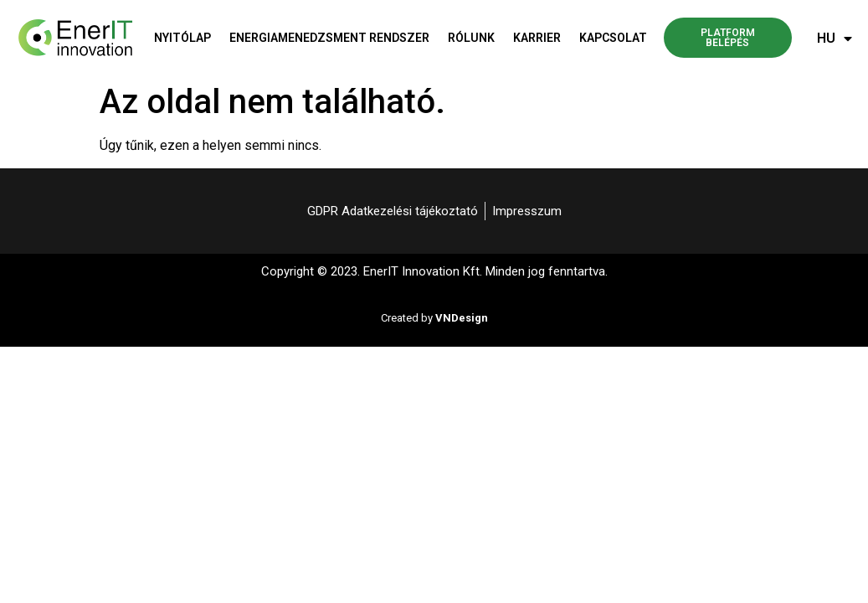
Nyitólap (182, 38)
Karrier (537, 38)
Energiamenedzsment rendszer (329, 38)
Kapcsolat (613, 38)
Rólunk (471, 38)
